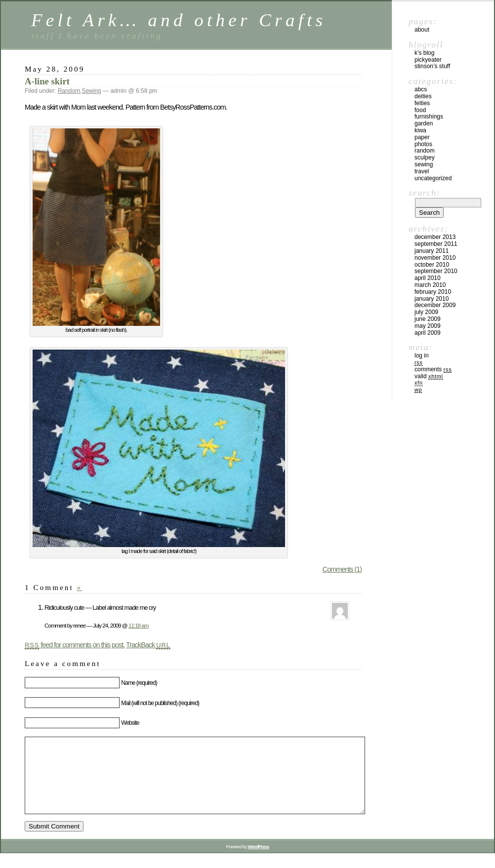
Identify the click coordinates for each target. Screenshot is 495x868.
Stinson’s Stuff (432, 66)
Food (420, 110)
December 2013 (435, 237)
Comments (433, 369)
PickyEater (428, 60)
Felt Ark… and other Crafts (179, 20)
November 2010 (435, 258)
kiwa (420, 130)
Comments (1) (342, 569)
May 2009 (428, 326)
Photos (423, 144)
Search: (424, 193)
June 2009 (428, 319)
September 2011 (436, 244)
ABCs (421, 89)
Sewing (91, 91)
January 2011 (432, 251)
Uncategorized (433, 178)
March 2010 (430, 285)
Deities (423, 96)
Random (69, 91)
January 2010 (432, 299)
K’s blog (424, 53)
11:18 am (139, 625)
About (422, 30)
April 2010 (428, 278)
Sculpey (425, 158)
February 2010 (433, 292)
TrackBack (148, 645)
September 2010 (436, 271)
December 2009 (435, 305)
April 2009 (428, 333)
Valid (429, 376)
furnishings (429, 117)
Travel (422, 171)
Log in (422, 355)
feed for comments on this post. (75, 645)
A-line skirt (47, 81)
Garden (424, 123)
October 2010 (432, 265)
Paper (422, 137)
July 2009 (426, 312)
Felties (422, 103)
